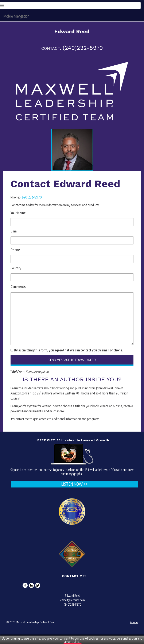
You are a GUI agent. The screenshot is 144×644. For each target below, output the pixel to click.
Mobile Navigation (16, 16)
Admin (134, 622)
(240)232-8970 (31, 197)
